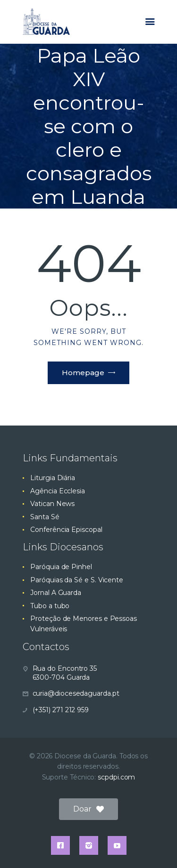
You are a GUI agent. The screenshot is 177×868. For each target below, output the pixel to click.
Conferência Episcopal (66, 530)
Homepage (83, 373)
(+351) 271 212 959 (61, 710)
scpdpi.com (116, 777)
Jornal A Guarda (56, 593)
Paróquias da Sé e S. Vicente (77, 580)
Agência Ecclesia (58, 491)
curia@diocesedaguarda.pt (76, 693)
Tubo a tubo (50, 606)
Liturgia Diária (53, 478)
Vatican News (52, 504)
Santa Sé (45, 517)
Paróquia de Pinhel (61, 567)
